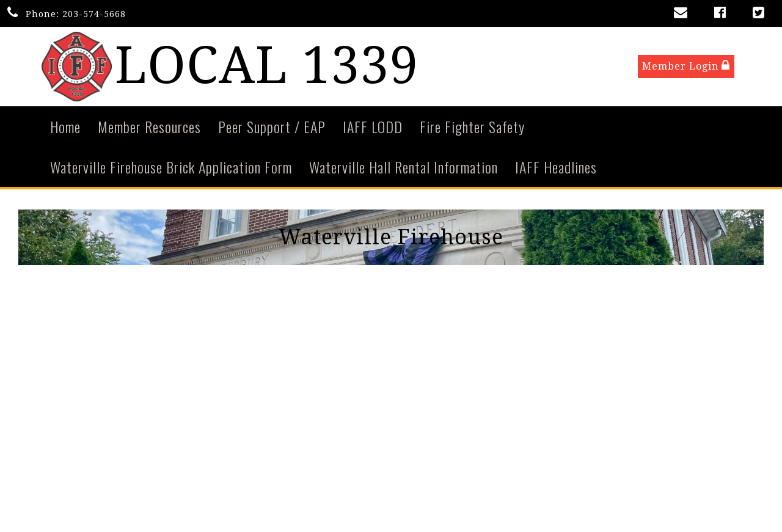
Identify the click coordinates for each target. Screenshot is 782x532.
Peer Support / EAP (272, 127)
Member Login (686, 66)
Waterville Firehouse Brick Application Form (171, 167)
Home (65, 127)
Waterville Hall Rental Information (404, 167)
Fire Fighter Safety (472, 127)
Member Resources (149, 127)
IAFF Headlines (556, 167)
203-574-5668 (94, 14)
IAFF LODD (373, 127)
